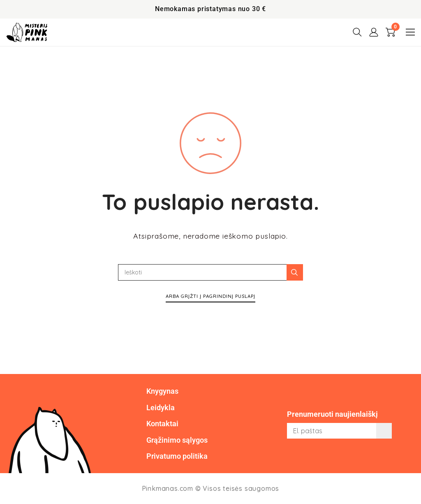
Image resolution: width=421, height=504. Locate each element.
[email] (339, 431)
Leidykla (161, 408)
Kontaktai (162, 424)
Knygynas (162, 391)
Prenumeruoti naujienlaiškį (332, 414)
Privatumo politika (177, 456)
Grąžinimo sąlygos (177, 440)
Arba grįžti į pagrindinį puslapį (210, 296)
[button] (410, 32)
